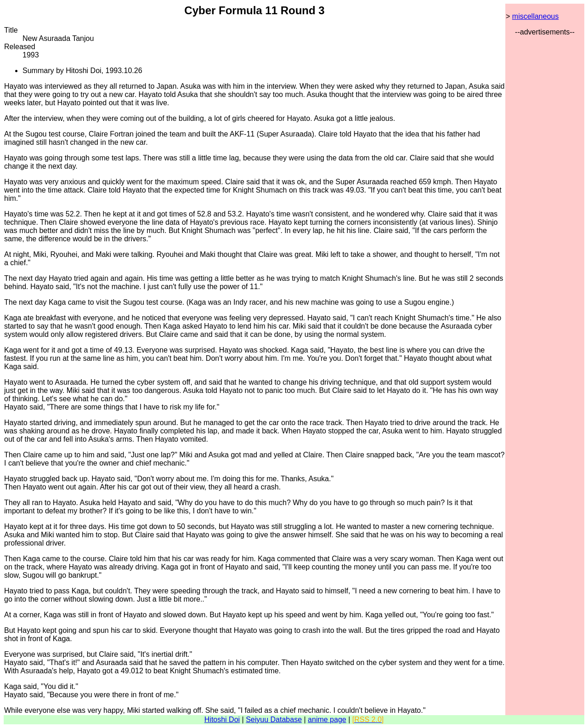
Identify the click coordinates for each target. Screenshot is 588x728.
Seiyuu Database (274, 719)
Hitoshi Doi (222, 719)
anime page (327, 719)
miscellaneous (535, 16)
